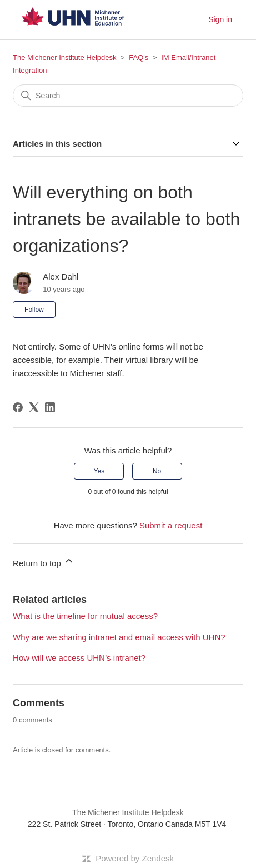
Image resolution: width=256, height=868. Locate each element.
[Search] (128, 96)
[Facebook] (18, 407)
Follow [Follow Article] (34, 310)
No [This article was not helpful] (157, 471)
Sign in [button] (220, 19)
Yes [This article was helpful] (99, 471)
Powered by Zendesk (135, 858)
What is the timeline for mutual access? (85, 616)
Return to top (44, 562)
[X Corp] (34, 407)
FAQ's (139, 58)
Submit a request (171, 525)
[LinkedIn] (50, 407)
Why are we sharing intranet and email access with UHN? (119, 637)
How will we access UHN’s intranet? (79, 658)
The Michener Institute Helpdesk (64, 58)
